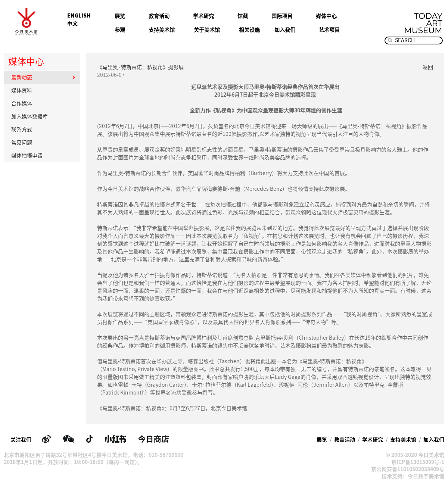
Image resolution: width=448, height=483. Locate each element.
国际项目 (282, 16)
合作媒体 (43, 103)
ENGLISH (79, 16)
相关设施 (249, 30)
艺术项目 (329, 30)
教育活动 (159, 16)
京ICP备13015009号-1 (418, 462)
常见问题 (43, 143)
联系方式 (43, 130)
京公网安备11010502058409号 (408, 469)
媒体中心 (326, 16)
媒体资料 (43, 90)
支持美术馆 (162, 30)
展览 (120, 16)
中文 (72, 24)
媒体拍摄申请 (43, 156)
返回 (428, 67)
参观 (120, 30)
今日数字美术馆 (426, 476)
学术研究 (203, 16)
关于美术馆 (207, 30)
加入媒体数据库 (43, 116)
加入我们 (285, 30)
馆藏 (243, 16)
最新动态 (43, 77)
